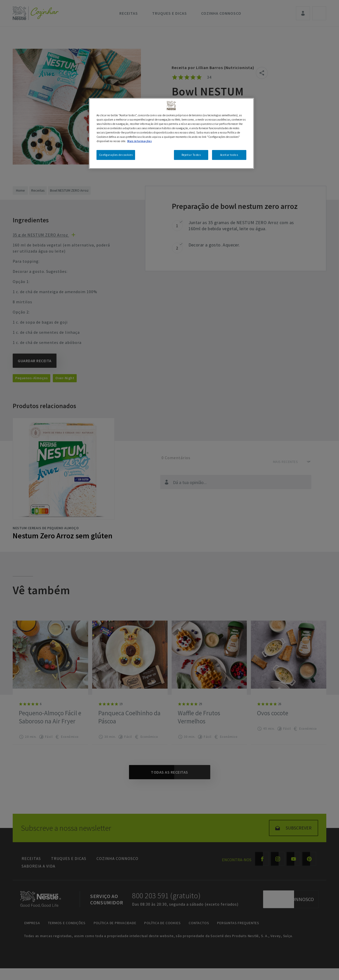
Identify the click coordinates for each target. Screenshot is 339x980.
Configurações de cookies (116, 155)
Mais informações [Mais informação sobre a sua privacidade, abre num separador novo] (140, 141)
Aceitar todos (229, 155)
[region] (171, 133)
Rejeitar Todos (191, 155)
